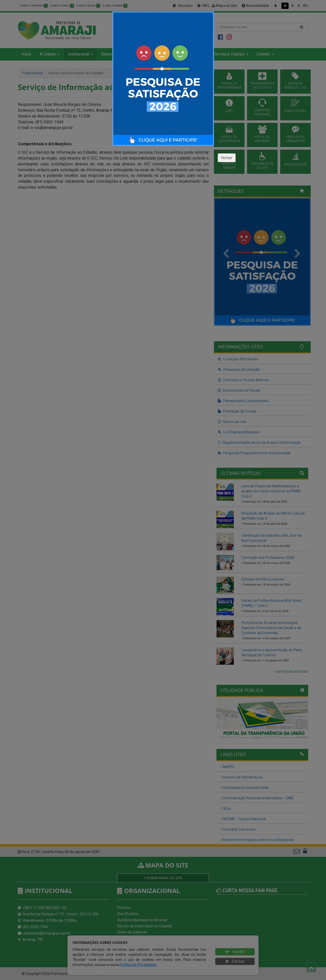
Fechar (227, 158)
